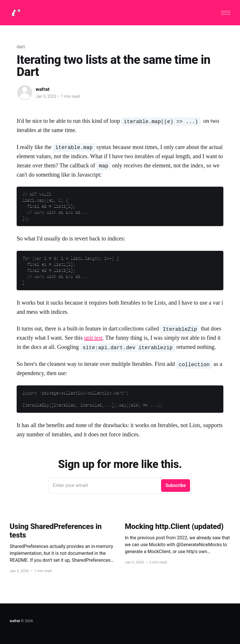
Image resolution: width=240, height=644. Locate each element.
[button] (226, 13)
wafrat (42, 89)
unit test (93, 338)
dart (21, 47)
